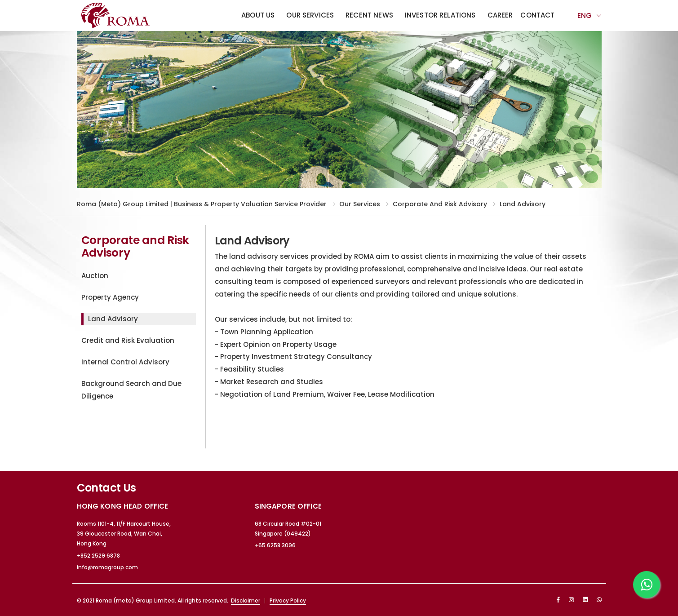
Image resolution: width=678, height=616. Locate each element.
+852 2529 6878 (98, 556)
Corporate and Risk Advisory (440, 204)
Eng (585, 16)
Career (500, 15)
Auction (95, 276)
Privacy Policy (288, 600)
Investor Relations (440, 15)
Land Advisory (523, 204)
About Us (258, 15)
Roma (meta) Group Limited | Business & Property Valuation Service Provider (202, 204)
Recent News (369, 15)
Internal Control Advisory (125, 362)
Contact (537, 15)
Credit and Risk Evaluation (128, 340)
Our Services (310, 15)
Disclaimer (246, 600)
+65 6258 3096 (275, 545)
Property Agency (110, 297)
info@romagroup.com (107, 567)
